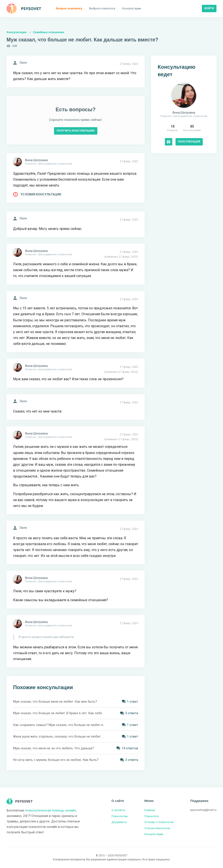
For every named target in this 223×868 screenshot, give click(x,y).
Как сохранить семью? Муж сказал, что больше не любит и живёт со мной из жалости (59, 725)
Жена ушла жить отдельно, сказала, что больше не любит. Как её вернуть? (59, 736)
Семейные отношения (49, 32)
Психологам (120, 816)
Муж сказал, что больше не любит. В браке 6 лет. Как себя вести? (59, 713)
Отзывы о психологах (159, 822)
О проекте (118, 810)
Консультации (17, 32)
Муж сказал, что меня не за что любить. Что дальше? (54, 748)
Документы (119, 822)
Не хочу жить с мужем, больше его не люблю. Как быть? (56, 760)
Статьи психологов (157, 828)
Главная (150, 810)
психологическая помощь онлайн (50, 810)
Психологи (151, 816)
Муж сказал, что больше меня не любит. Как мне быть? (55, 702)
